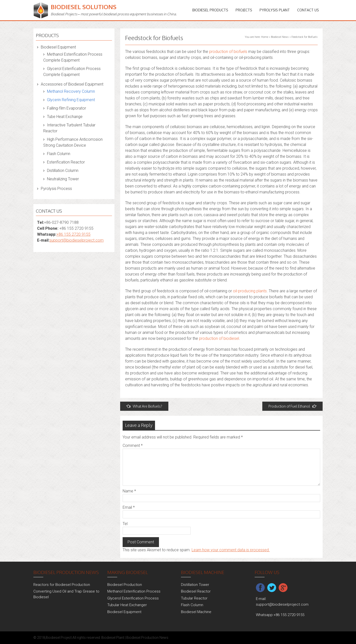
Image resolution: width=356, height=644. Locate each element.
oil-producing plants (250, 291)
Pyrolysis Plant (275, 10)
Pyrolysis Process (56, 189)
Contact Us (308, 10)
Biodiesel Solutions (84, 7)
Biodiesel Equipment (58, 47)
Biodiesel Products (210, 10)
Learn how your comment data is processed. (231, 550)
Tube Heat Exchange (65, 117)
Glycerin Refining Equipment (71, 100)
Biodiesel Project (59, 638)
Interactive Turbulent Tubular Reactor (69, 128)
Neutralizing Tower (63, 179)
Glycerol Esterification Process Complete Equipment (72, 72)
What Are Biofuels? (144, 406)
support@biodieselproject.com (77, 240)
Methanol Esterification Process (134, 591)
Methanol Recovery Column (71, 91)
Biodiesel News (280, 37)
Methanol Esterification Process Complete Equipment (73, 57)
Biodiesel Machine (196, 612)
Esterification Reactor (66, 162)
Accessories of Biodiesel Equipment (72, 84)
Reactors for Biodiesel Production (62, 585)
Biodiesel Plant (113, 638)
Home (265, 37)
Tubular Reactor (194, 598)
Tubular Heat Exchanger (127, 605)
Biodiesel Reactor (196, 591)
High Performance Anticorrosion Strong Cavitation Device (73, 142)
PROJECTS (244, 10)
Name (129, 491)
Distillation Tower (195, 585)
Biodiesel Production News (147, 638)
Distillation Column (63, 171)
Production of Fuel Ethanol (292, 406)
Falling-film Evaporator (67, 108)
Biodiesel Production (125, 585)
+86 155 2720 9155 (73, 234)
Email (129, 507)
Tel (125, 524)
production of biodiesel (219, 338)
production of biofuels (228, 52)
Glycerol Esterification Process (133, 598)
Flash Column (59, 154)
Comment (133, 446)
